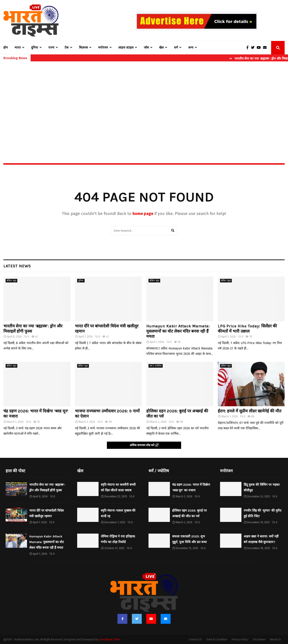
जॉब (146, 48)
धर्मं (176, 48)
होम (6, 48)
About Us (276, 640)
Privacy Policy (240, 640)
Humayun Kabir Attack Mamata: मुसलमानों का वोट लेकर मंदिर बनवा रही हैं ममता (178, 331)
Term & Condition (217, 640)
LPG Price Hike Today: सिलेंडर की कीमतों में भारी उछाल (247, 329)
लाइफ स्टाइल (126, 48)
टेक (67, 48)
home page (143, 214)
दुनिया (35, 48)
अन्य (191, 48)
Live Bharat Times (110, 640)
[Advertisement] (144, 103)
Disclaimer (259, 640)
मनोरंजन (103, 48)
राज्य (51, 48)
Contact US (195, 640)
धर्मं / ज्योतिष (156, 366)
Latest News (17, 266)
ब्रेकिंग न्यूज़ (11, 281)
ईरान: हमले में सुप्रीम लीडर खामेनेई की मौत (250, 411)
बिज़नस (83, 48)
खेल (161, 48)
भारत (18, 48)
